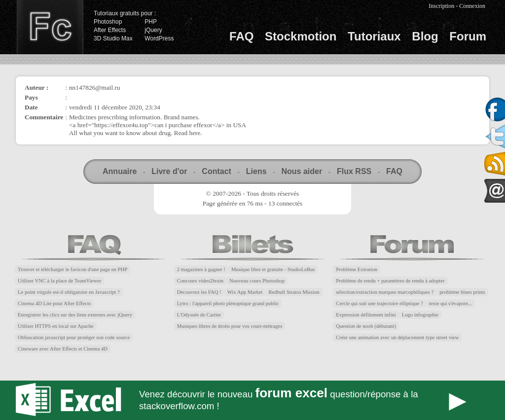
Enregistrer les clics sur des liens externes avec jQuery (75, 315)
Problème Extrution (357, 269)
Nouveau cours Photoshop (257, 281)
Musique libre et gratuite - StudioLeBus (273, 269)
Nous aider (302, 171)
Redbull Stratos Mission (294, 292)
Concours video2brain (200, 281)
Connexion (472, 6)
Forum (468, 36)
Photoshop (108, 22)
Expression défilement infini (366, 315)
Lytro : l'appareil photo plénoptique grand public (228, 303)
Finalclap (50, 27)
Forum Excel (252, 400)
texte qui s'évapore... (451, 303)
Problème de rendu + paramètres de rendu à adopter (390, 281)
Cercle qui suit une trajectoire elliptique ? (379, 303)
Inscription (441, 6)
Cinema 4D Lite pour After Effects (54, 303)
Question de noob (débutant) (366, 326)
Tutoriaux (374, 36)
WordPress (159, 38)
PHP (151, 22)
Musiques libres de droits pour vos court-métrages (230, 326)
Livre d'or (169, 171)
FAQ (241, 36)
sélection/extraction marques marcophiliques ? (385, 292)
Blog (425, 36)
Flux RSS (354, 171)
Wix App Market (245, 292)
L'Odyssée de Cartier (199, 315)
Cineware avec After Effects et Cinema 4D (63, 349)
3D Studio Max (113, 38)
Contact (216, 171)
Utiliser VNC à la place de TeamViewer (59, 281)
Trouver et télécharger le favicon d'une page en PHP (72, 269)
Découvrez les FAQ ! (199, 292)
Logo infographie (420, 315)
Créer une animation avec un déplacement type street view (397, 337)
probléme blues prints (462, 292)
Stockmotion (301, 36)
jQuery (153, 30)
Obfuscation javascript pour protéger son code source (74, 337)
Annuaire (120, 171)
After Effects (110, 30)
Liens (256, 171)
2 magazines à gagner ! (201, 269)
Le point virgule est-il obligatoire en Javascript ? (69, 292)
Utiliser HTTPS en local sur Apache (56, 326)
